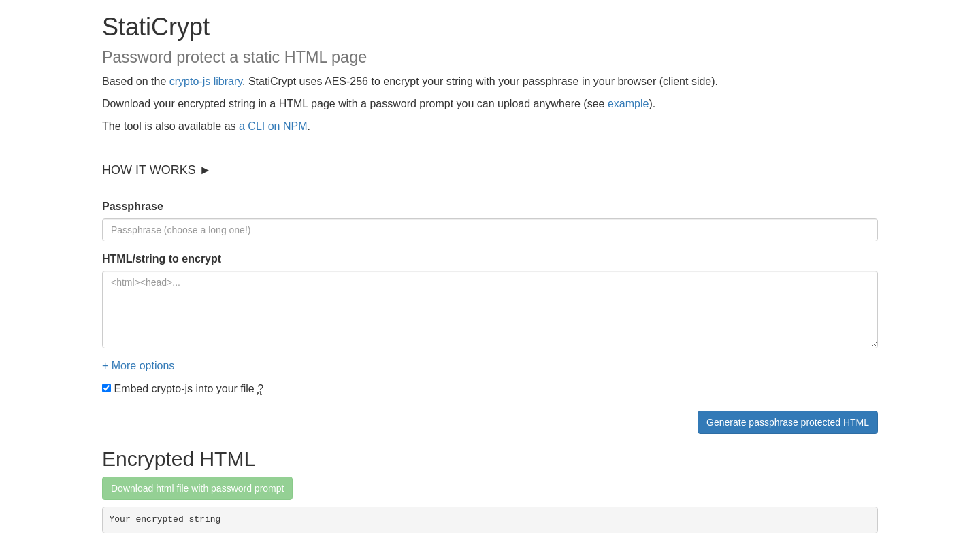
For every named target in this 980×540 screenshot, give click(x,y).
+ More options (138, 366)
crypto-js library (206, 81)
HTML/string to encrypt (162, 259)
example (628, 104)
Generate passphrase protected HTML (788, 422)
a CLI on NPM (273, 126)
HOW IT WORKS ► (157, 170)
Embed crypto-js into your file (183, 389)
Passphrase (133, 206)
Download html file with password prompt (197, 488)
